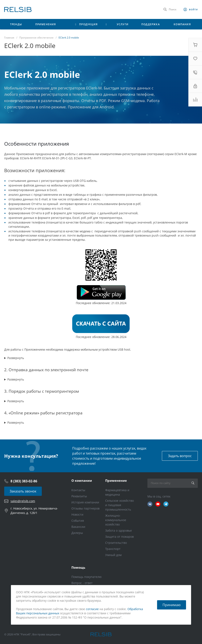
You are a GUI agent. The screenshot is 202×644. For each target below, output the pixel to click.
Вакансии (78, 527)
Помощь (78, 567)
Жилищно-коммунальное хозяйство (116, 520)
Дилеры (77, 533)
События (78, 521)
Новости (77, 514)
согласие (92, 609)
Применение (116, 480)
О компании (82, 480)
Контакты (78, 490)
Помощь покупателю (87, 577)
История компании (85, 502)
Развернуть (16, 358)
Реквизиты (79, 496)
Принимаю (172, 605)
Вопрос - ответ (82, 583)
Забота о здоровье (119, 530)
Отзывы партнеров (85, 508)
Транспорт (113, 549)
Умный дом (113, 555)
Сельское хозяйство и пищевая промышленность (119, 505)
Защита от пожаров (119, 537)
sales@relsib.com (23, 501)
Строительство (116, 543)
